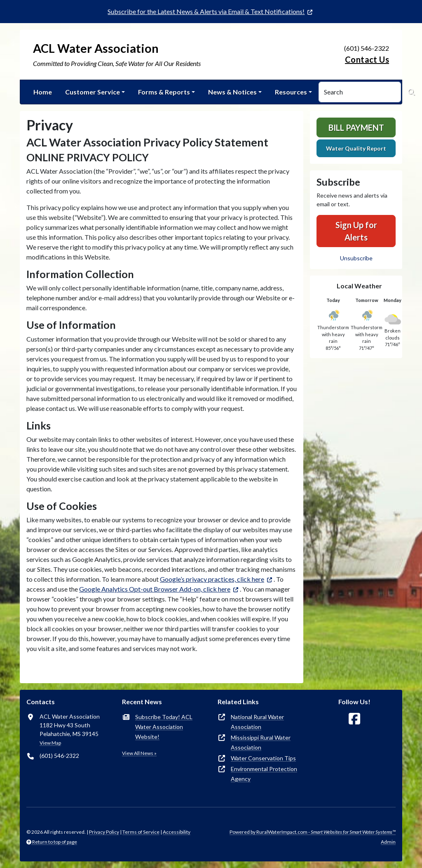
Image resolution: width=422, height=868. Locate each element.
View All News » (139, 753)
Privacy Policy (104, 832)
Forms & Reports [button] (164, 92)
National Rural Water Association (257, 722)
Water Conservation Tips (263, 758)
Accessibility (177, 832)
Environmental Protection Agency (264, 774)
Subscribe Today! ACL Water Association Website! (164, 727)
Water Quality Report (356, 148)
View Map (50, 743)
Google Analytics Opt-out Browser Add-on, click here (155, 589)
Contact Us (367, 59)
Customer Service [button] (93, 92)
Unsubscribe (356, 258)
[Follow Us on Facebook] (354, 719)
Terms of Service (141, 832)
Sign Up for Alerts (356, 231)
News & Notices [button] (232, 92)
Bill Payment (356, 127)
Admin (388, 842)
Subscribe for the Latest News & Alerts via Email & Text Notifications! (206, 11)
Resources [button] (291, 92)
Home (43, 92)
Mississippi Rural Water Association (261, 742)
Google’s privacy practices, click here (212, 579)
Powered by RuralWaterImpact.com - (313, 832)
